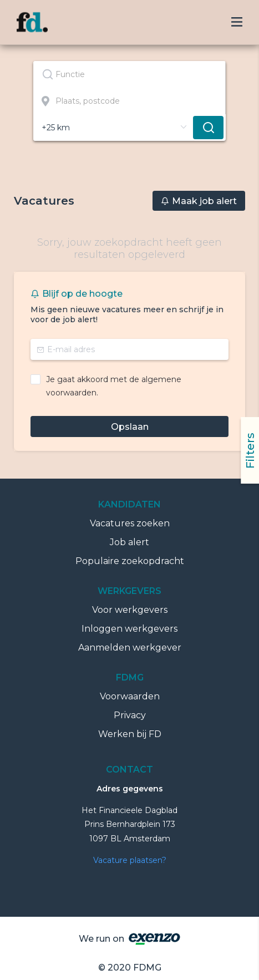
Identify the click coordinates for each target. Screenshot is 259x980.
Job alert (129, 542)
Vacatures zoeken (130, 523)
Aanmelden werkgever (130, 648)
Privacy (130, 715)
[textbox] (129, 74)
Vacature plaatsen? (130, 860)
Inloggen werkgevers (129, 629)
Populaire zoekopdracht (130, 561)
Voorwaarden (130, 696)
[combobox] (129, 74)
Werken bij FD (130, 734)
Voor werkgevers (130, 610)
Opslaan (130, 427)
